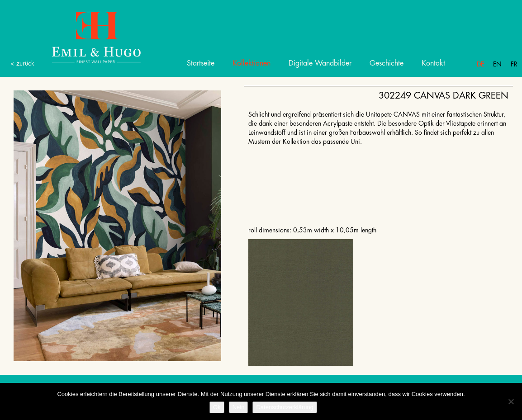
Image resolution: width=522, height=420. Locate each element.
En (497, 64)
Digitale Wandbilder (320, 63)
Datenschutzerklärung (285, 407)
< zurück (22, 63)
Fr (514, 64)
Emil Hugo (86, 37)
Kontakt (433, 63)
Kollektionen (252, 63)
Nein (239, 407)
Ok (217, 407)
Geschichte (387, 63)
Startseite (201, 63)
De (480, 64)
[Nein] (511, 401)
